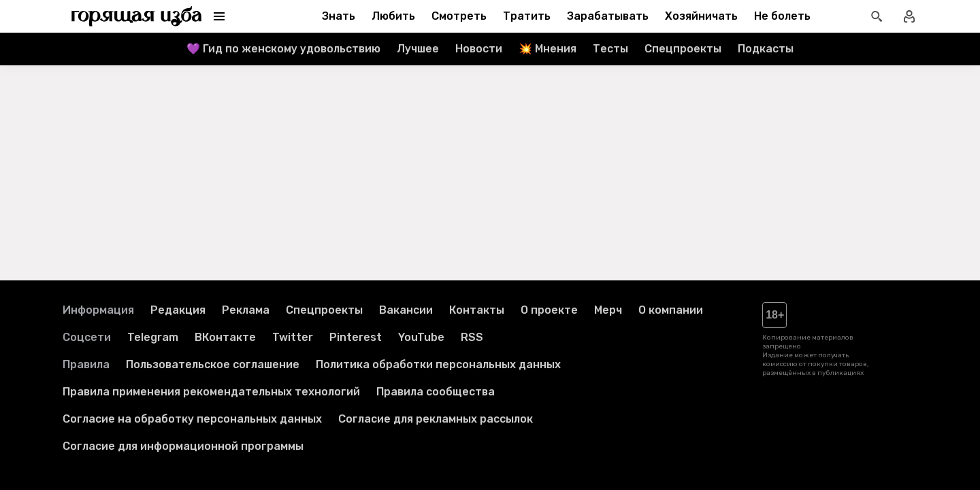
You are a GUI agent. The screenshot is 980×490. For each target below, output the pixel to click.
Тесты (610, 49)
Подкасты (766, 49)
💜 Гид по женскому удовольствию (283, 49)
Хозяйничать (701, 16)
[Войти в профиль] (909, 16)
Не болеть (782, 16)
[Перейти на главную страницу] (137, 16)
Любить (393, 16)
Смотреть (459, 16)
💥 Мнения (548, 49)
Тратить (527, 16)
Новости (479, 49)
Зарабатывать (608, 16)
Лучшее (418, 49)
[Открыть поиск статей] (877, 16)
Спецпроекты (683, 49)
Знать (339, 16)
